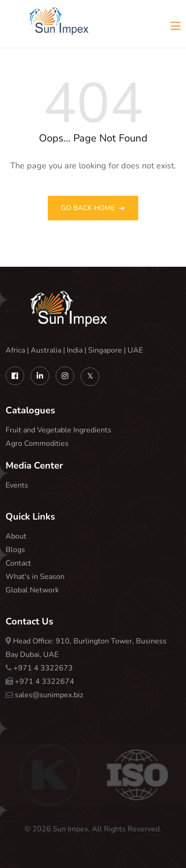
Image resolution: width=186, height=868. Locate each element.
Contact (18, 563)
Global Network (32, 590)
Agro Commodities (37, 444)
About (16, 536)
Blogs (15, 550)
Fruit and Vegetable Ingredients (58, 430)
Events (17, 485)
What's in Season (35, 577)
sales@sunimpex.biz (49, 695)
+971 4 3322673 (43, 668)
